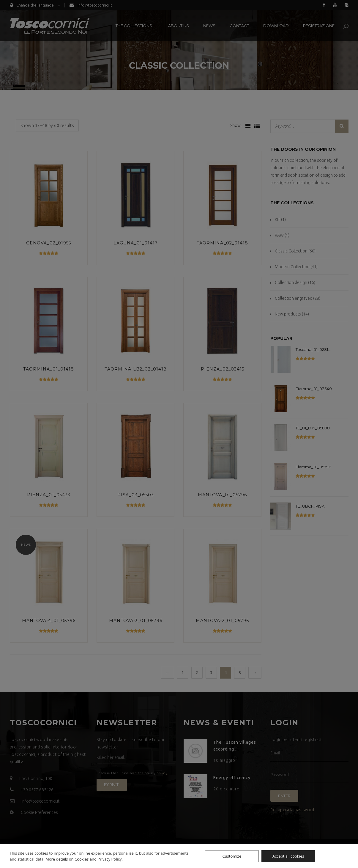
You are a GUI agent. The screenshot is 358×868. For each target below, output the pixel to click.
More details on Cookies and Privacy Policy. (84, 859)
